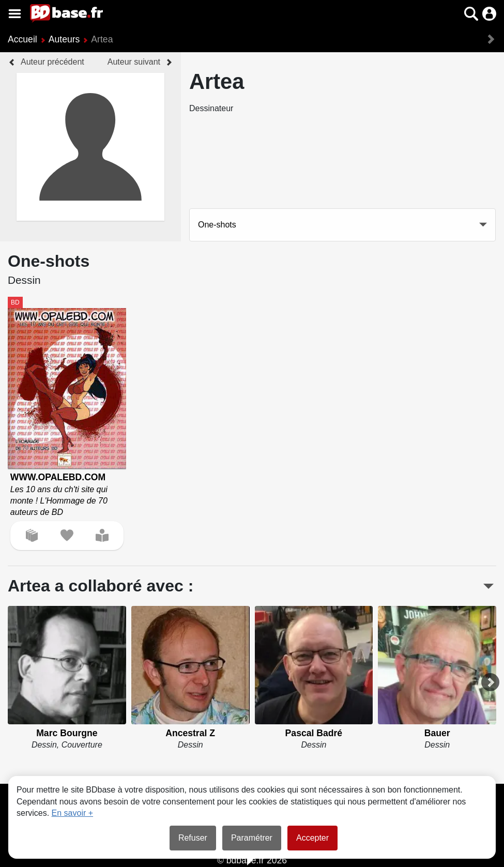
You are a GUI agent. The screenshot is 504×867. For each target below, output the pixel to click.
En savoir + (72, 813)
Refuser (193, 838)
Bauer (437, 733)
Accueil (22, 39)
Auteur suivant (134, 62)
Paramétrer (252, 838)
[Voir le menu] (15, 14)
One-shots (217, 225)
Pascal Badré (314, 733)
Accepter (312, 838)
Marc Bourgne (67, 733)
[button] (471, 14)
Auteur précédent (52, 62)
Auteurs (64, 39)
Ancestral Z (190, 733)
